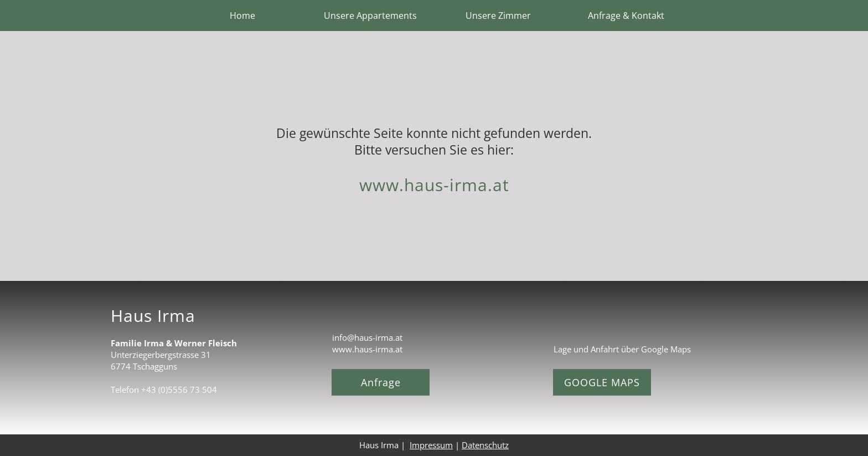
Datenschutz (485, 445)
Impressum (431, 445)
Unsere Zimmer (498, 16)
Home (242, 16)
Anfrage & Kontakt (626, 16)
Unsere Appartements (370, 16)
